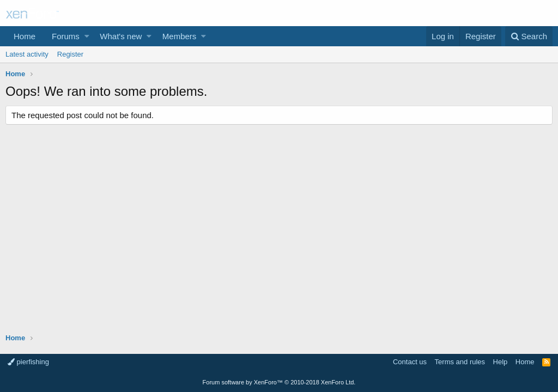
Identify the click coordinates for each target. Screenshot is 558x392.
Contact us (410, 362)
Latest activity (27, 54)
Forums (66, 36)
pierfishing (28, 362)
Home (25, 36)
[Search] (529, 36)
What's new (121, 36)
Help (501, 362)
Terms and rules (460, 362)
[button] (87, 36)
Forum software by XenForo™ (279, 382)
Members (180, 36)
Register (70, 54)
